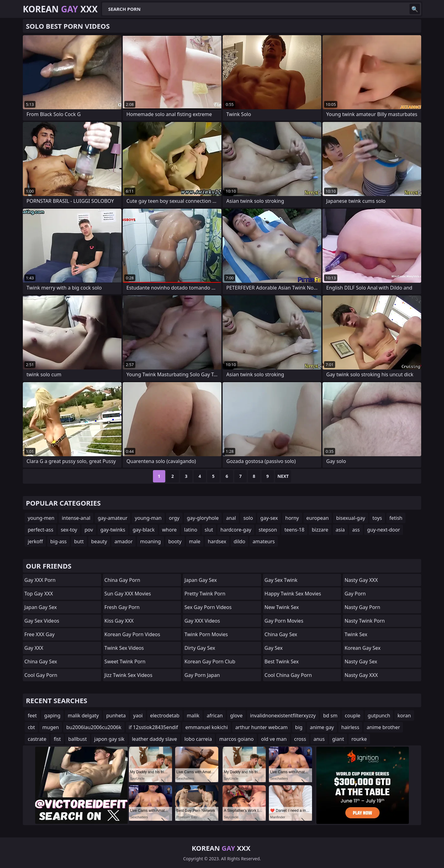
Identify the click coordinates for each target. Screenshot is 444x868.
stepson (268, 530)
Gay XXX (34, 648)
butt (79, 541)
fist (57, 739)
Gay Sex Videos (42, 621)
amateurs (264, 541)
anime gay (322, 727)
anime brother (383, 727)
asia (340, 530)
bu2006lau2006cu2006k (94, 727)
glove (236, 716)
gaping (52, 716)
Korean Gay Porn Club (210, 661)
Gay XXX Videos (202, 621)
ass (356, 530)
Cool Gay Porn (41, 675)
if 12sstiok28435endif (154, 727)
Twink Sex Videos (124, 648)
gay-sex (269, 518)
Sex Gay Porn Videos (208, 607)
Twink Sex (356, 634)
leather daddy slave (154, 739)
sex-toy (69, 530)
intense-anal (76, 518)
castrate (37, 739)
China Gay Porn (122, 580)
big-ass (58, 541)
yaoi (138, 716)
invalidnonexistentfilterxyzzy (283, 716)
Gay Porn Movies (284, 621)
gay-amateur (113, 518)
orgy (174, 518)
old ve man (274, 739)
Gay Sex (274, 648)
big (299, 727)
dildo (240, 541)
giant (338, 739)
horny (292, 518)
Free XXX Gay (39, 634)
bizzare (320, 530)
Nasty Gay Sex (361, 661)
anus (319, 739)
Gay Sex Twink (281, 580)
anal (231, 518)
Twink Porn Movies (206, 634)
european (318, 518)
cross (300, 739)
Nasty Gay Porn (362, 607)
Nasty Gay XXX (361, 580)
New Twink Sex (282, 607)
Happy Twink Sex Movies (293, 594)
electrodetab (165, 716)
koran (404, 716)
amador (123, 541)
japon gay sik (109, 739)
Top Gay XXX (39, 594)
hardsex (217, 541)
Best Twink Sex (282, 661)
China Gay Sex (41, 661)
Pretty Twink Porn (205, 594)
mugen (51, 727)
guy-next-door (384, 530)
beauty (99, 541)
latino (191, 530)
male (195, 541)
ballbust (77, 739)
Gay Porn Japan (202, 675)
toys (377, 518)
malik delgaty (83, 716)
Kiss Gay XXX (119, 621)
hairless (350, 727)
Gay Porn (355, 594)
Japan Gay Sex (41, 607)
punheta (116, 716)
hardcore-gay (236, 530)
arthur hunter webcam (261, 727)
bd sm (330, 716)
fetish (396, 518)
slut (209, 530)
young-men (41, 518)
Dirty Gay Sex (200, 648)
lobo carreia (198, 739)
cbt (31, 727)
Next (283, 476)
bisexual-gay (351, 518)
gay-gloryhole (203, 518)
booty (175, 541)
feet (32, 716)
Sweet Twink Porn (125, 661)
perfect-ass (41, 530)
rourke (359, 739)
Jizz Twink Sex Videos (129, 675)
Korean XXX (60, 9)
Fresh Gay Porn (122, 607)
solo (248, 518)
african (215, 716)
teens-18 (294, 530)
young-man (148, 518)
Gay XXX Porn (40, 580)
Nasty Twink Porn (365, 621)
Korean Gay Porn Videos (132, 634)
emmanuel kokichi (207, 727)
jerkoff (35, 541)
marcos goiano (236, 739)
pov (89, 530)
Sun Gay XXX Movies (128, 594)
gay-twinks (113, 530)
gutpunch (379, 716)
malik (193, 716)
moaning (150, 541)
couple (352, 716)
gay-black (144, 530)
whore (169, 530)
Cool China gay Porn (288, 675)
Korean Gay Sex (362, 648)
